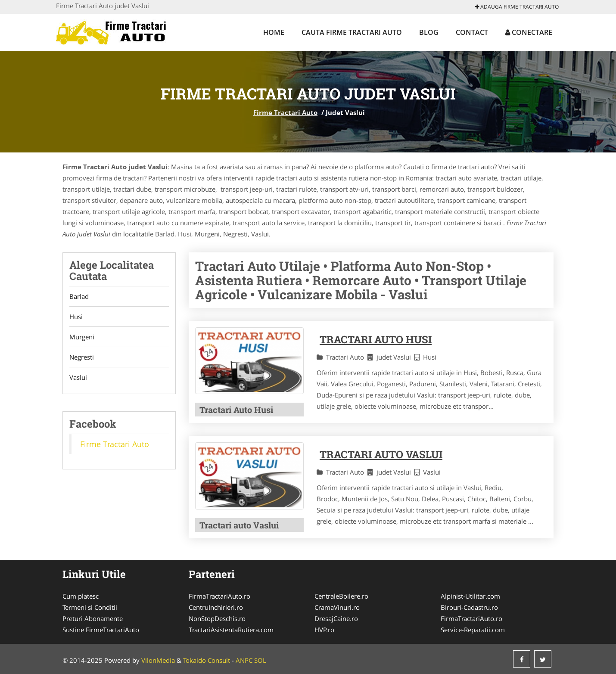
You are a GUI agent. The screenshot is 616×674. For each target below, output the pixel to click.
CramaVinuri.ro (337, 607)
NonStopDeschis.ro (217, 618)
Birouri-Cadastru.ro (469, 607)
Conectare (529, 32)
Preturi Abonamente (93, 618)
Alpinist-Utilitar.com (470, 596)
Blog (429, 32)
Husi (76, 317)
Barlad (79, 296)
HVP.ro (324, 630)
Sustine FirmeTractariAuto (101, 630)
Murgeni (82, 337)
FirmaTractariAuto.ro (219, 596)
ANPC (244, 660)
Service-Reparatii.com (473, 630)
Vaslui (78, 377)
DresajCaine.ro (336, 618)
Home (274, 32)
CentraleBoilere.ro (341, 596)
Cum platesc (81, 596)
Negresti (82, 357)
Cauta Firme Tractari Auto (352, 32)
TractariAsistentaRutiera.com (231, 630)
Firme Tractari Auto (285, 112)
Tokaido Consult (207, 660)
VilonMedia (158, 660)
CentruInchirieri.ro (216, 607)
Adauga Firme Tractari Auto (517, 7)
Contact (472, 32)
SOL (260, 660)
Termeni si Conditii (90, 607)
